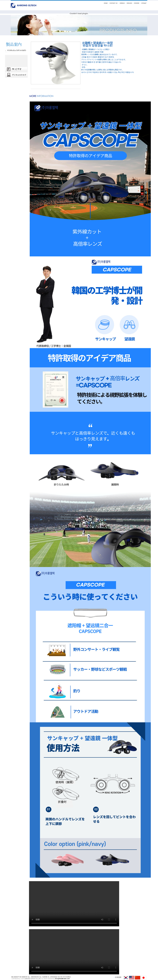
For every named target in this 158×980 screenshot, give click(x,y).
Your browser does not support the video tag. (74, 904)
